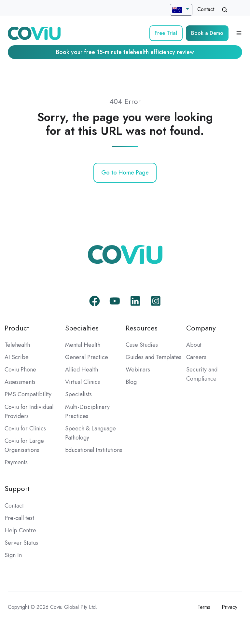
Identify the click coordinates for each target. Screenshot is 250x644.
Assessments (20, 382)
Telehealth (17, 345)
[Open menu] (239, 33)
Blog (131, 382)
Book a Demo (207, 33)
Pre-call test (19, 518)
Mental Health (83, 345)
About (194, 345)
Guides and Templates (153, 357)
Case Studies (142, 345)
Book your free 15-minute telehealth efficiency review (125, 52)
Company (201, 328)
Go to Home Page (125, 173)
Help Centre (20, 530)
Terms (204, 607)
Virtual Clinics (83, 382)
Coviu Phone (20, 370)
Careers (196, 357)
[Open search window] (225, 10)
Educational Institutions (94, 450)
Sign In (13, 555)
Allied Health (82, 370)
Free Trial (166, 33)
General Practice (87, 357)
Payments (16, 462)
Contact (206, 9)
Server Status (21, 543)
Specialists (78, 394)
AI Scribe (17, 357)
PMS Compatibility (28, 394)
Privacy (229, 607)
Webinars (138, 370)
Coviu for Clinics (25, 428)
